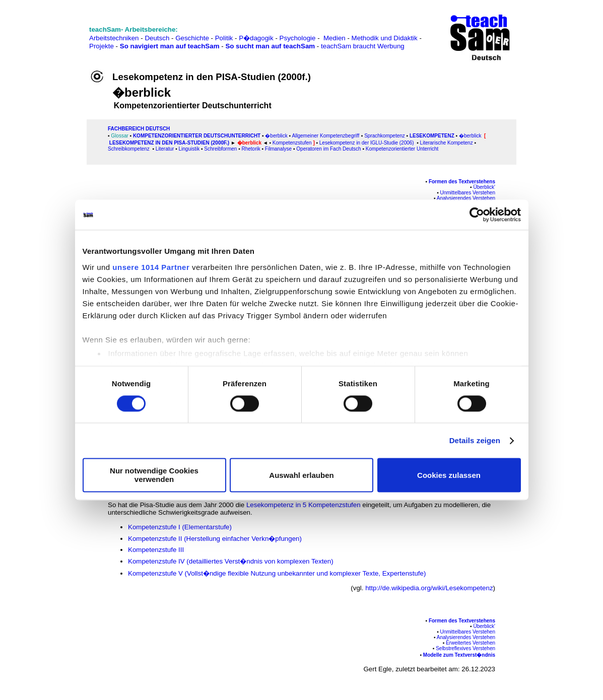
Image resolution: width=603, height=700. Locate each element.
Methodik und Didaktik (386, 38)
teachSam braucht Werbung (363, 46)
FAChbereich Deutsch (139, 129)
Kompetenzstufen (292, 143)
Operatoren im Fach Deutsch (328, 149)
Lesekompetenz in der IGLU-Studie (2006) (367, 143)
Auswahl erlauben (301, 475)
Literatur (165, 149)
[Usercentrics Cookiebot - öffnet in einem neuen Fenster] (477, 215)
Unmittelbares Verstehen (467, 193)
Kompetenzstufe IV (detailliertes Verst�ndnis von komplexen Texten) (231, 561)
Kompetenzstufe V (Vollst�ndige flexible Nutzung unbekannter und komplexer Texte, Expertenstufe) (277, 573)
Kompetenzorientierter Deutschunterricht (197, 136)
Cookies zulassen (449, 475)
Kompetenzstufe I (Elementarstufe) (180, 527)
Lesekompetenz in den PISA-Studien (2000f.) (169, 143)
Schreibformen (220, 149)
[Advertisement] (52, 30)
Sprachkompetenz (385, 136)
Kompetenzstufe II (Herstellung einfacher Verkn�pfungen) (215, 539)
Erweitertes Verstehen (471, 643)
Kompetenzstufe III (157, 550)
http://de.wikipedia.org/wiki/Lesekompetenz (429, 588)
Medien (334, 38)
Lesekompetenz (432, 136)
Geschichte (192, 38)
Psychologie (298, 38)
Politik (224, 38)
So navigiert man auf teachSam (170, 46)
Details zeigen (475, 440)
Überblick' (484, 187)
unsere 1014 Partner (151, 267)
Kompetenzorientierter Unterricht (401, 149)
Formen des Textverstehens (462, 182)
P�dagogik (256, 38)
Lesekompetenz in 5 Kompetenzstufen (304, 505)
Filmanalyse (278, 149)
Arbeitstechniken (114, 38)
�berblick (276, 136)
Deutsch (157, 38)
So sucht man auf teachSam (270, 46)
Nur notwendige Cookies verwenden (154, 475)
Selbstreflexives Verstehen (465, 648)
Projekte (102, 46)
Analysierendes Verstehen (466, 198)
